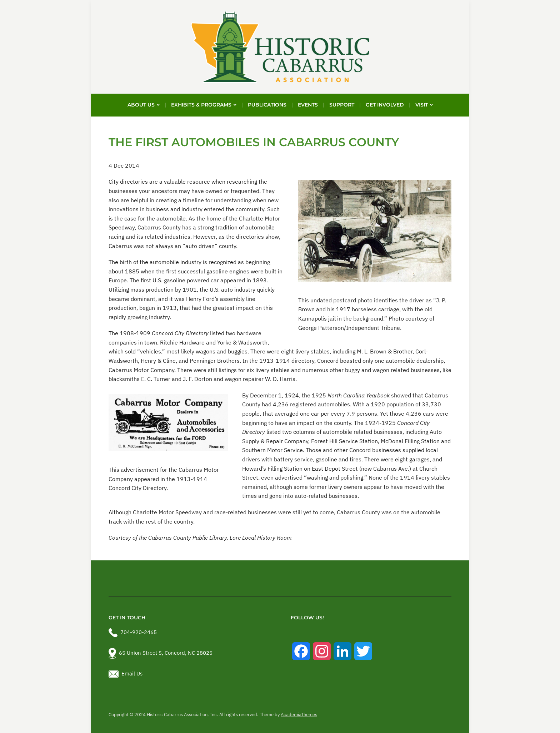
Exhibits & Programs (201, 105)
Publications (267, 105)
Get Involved (385, 105)
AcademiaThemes (299, 715)
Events (308, 105)
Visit (422, 105)
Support (342, 105)
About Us (141, 105)
